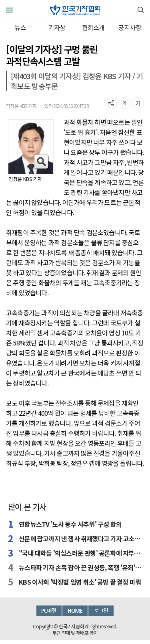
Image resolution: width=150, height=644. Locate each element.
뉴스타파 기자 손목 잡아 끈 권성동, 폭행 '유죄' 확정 (80, 567)
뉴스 (20, 27)
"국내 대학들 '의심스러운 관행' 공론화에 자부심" (80, 553)
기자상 (57, 27)
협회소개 (93, 27)
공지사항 (130, 27)
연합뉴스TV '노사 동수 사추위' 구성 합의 (70, 524)
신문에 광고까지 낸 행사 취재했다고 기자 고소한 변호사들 (80, 538)
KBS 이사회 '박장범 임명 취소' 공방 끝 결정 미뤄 (80, 582)
